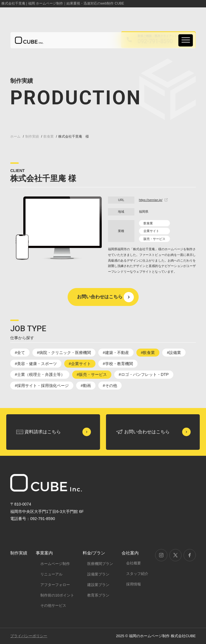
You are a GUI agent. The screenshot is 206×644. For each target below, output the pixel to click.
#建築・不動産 (116, 353)
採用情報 (134, 584)
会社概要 (134, 563)
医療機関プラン (100, 564)
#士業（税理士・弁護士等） (40, 374)
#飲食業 (148, 353)
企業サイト (151, 231)
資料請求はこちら (43, 432)
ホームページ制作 (55, 564)
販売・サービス (154, 239)
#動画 (86, 386)
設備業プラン (98, 574)
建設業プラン (98, 585)
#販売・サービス (92, 374)
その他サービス (53, 605)
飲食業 (148, 223)
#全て (20, 353)
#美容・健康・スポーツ (36, 364)
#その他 (110, 386)
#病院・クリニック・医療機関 (64, 353)
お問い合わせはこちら (100, 297)
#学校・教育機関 (118, 364)
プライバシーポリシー (29, 636)
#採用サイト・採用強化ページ (42, 386)
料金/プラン (94, 553)
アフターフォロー (55, 585)
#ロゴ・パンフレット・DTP (144, 374)
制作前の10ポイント (57, 595)
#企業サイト (80, 364)
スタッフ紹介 (137, 574)
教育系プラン (98, 595)
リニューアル (51, 574)
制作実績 (19, 553)
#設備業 (174, 353)
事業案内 (44, 553)
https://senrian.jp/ (153, 200)
